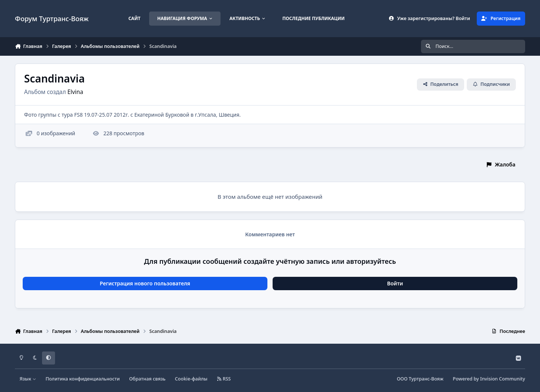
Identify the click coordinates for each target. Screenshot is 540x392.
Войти (395, 283)
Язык (28, 379)
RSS (224, 379)
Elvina (75, 92)
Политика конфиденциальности (83, 379)
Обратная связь (147, 379)
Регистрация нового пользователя (145, 283)
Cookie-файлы (191, 379)
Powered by (489, 379)
